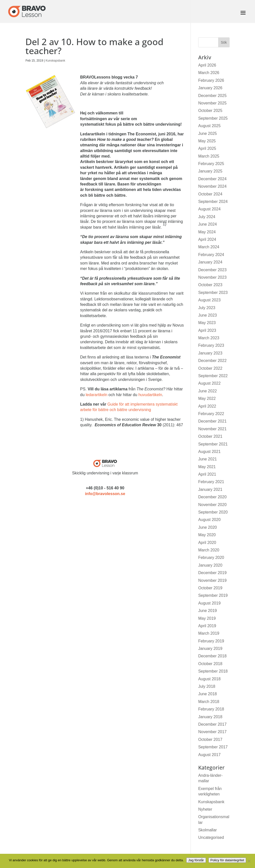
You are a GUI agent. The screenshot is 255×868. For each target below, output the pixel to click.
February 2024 (211, 255)
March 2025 (209, 156)
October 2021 (210, 436)
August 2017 (209, 755)
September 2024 (213, 202)
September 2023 (213, 293)
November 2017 (212, 732)
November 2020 (212, 505)
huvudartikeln (150, 395)
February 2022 (211, 414)
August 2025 (209, 126)
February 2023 (211, 345)
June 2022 (208, 391)
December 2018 (212, 656)
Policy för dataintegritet (227, 860)
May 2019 (207, 618)
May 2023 (207, 323)
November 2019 (212, 580)
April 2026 (207, 65)
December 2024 (212, 179)
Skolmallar (208, 830)
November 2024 (212, 186)
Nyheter (205, 809)
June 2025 (208, 133)
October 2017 (210, 739)
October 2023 (210, 285)
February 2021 (211, 482)
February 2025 (211, 164)
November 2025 (212, 103)
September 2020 (213, 512)
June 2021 (208, 459)
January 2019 (210, 649)
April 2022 (207, 406)
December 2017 (212, 724)
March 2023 (209, 338)
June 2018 (208, 694)
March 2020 (209, 550)
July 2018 (207, 686)
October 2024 (210, 194)
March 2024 (209, 247)
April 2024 (207, 239)
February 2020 (211, 558)
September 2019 (213, 595)
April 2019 (207, 626)
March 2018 (209, 702)
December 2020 (212, 497)
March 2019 (209, 633)
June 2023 (208, 315)
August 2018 (209, 679)
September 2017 (213, 747)
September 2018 (213, 671)
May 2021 (207, 467)
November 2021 (212, 429)
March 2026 (209, 73)
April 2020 (207, 543)
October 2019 (210, 588)
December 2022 (212, 361)
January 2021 (210, 489)
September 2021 (213, 444)
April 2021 (207, 474)
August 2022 (209, 383)
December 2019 (212, 573)
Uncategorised (211, 837)
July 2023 (207, 308)
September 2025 (213, 118)
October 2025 (210, 111)
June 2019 (208, 611)
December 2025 (212, 96)
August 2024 (209, 209)
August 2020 (209, 520)
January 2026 (210, 88)
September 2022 (213, 376)
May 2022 (207, 398)
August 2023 (209, 300)
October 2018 (210, 664)
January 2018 (210, 717)
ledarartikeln (96, 395)
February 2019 (211, 641)
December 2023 (212, 270)
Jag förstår (196, 860)
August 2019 (209, 603)
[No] (249, 861)
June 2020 (208, 527)
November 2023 (212, 277)
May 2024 (207, 232)
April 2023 (207, 330)
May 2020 (207, 535)
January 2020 (210, 565)
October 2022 (210, 368)
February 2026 (211, 80)
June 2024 (208, 224)
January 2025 (210, 171)
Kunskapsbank (55, 61)
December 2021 (212, 421)
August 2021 (209, 452)
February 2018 (211, 709)
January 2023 (210, 353)
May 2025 (207, 141)
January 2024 (210, 262)
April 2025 (207, 148)
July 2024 (207, 217)
